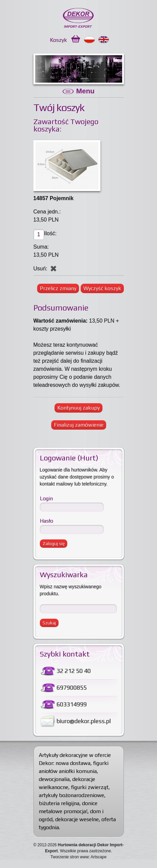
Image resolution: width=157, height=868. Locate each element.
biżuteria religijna (59, 803)
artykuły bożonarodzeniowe (71, 795)
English (104, 40)
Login (46, 498)
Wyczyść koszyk (102, 288)
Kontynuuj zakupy (78, 408)
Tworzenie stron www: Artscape (78, 857)
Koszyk (58, 40)
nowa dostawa (73, 763)
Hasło (47, 521)
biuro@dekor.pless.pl (84, 721)
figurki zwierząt (90, 787)
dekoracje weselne (77, 819)
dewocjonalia (54, 779)
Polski (90, 40)
